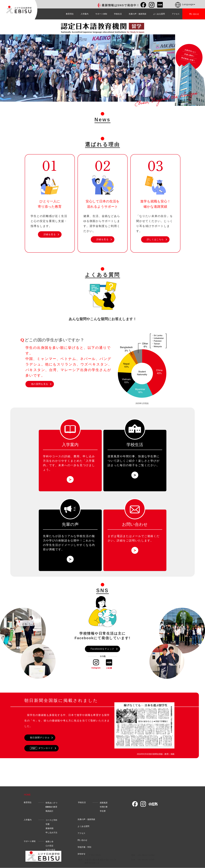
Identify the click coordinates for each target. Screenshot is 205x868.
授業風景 (104, 804)
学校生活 (118, 14)
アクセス (176, 14)
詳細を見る (50, 234)
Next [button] (172, 68)
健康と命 (49, 843)
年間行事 (104, 809)
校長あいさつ (51, 804)
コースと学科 (51, 822)
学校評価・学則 (84, 849)
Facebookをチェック (102, 649)
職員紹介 (49, 813)
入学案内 (85, 14)
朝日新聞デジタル (40, 738)
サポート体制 (101, 14)
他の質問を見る (40, 384)
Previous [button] (3, 68)
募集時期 (49, 830)
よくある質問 (159, 14)
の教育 (51, 809)
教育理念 (70, 14)
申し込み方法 (51, 834)
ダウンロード (41, 748)
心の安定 (49, 847)
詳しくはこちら (155, 239)
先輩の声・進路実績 (137, 14)
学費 (48, 826)
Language (185, 5)
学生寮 (103, 813)
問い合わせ (82, 842)
